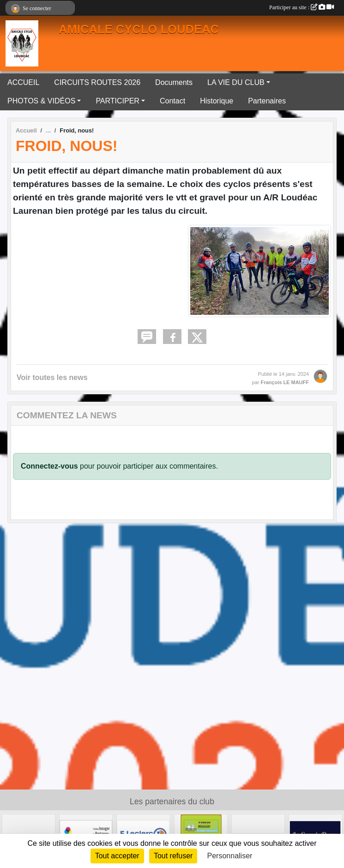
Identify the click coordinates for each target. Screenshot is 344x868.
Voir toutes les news (52, 377)
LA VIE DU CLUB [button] (236, 82)
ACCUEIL (23, 82)
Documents (174, 82)
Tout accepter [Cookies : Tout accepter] (117, 856)
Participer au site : (302, 7)
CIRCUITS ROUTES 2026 (97, 82)
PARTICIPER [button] (118, 101)
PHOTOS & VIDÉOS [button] (41, 101)
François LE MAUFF (285, 382)
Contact (172, 101)
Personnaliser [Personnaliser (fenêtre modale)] (230, 856)
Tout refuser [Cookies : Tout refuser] (173, 856)
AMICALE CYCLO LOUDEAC (139, 29)
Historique (217, 101)
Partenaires (267, 101)
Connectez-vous (49, 466)
